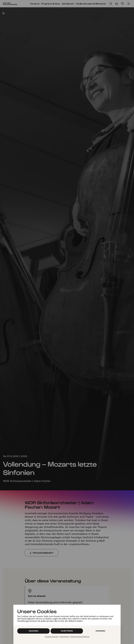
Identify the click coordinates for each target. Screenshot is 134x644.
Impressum (64, 637)
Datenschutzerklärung (80, 637)
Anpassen (100, 631)
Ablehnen (33, 631)
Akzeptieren (67, 631)
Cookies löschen (52, 637)
